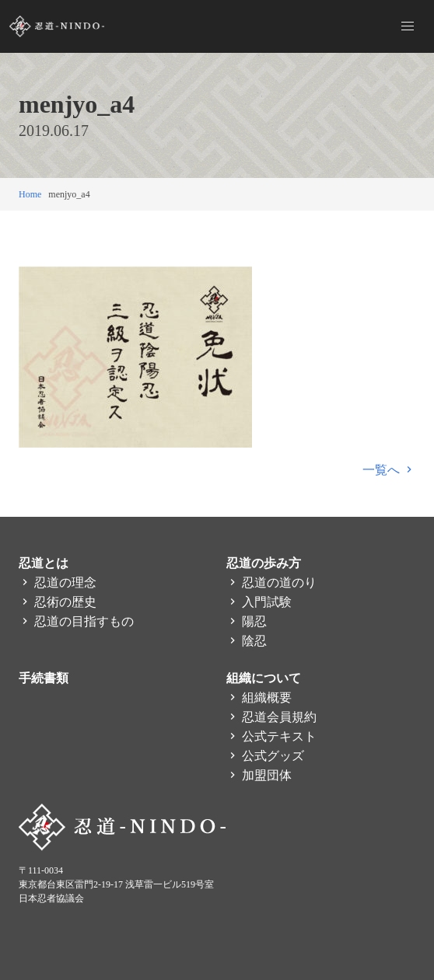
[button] (408, 26)
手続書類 (44, 678)
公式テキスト (271, 736)
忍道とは (44, 563)
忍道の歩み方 (264, 563)
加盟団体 (259, 775)
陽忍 (247, 621)
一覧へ (389, 470)
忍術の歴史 (58, 602)
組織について (264, 678)
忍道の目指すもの (76, 621)
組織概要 (259, 698)
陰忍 (247, 641)
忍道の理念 (58, 582)
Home (30, 194)
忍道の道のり (271, 582)
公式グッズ (265, 756)
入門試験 (259, 602)
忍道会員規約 (271, 717)
